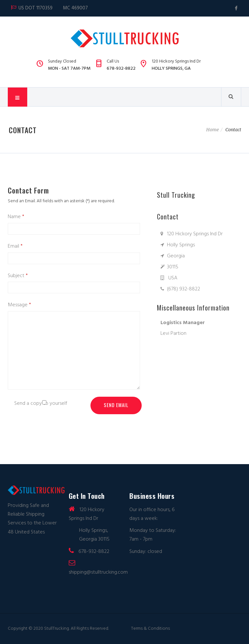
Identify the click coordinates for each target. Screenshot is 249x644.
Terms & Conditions (150, 628)
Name (16, 217)
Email (15, 246)
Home (213, 130)
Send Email (116, 405)
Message (19, 305)
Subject (18, 275)
